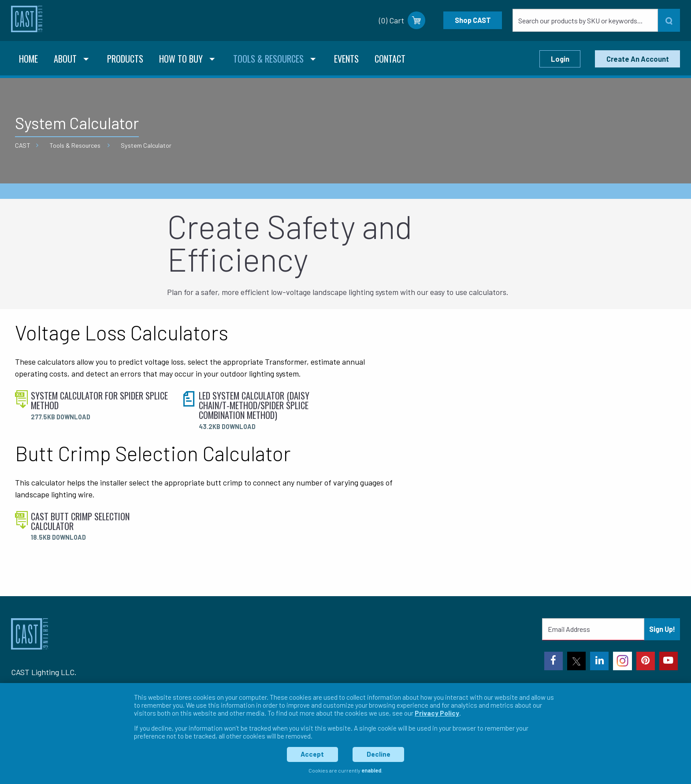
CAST (23, 145)
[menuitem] (28, 60)
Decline (379, 754)
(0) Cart (402, 20)
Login (560, 59)
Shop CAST (473, 20)
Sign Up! (662, 629)
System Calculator (146, 145)
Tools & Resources (75, 145)
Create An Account (638, 59)
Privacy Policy (437, 713)
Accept (312, 754)
